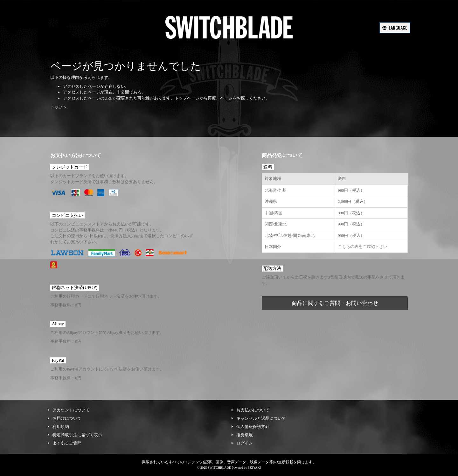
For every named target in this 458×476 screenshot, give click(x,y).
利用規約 (58, 427)
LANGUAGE (395, 28)
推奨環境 (242, 435)
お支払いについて (250, 410)
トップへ (59, 107)
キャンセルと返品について (259, 418)
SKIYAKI (254, 468)
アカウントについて (69, 410)
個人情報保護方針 (250, 427)
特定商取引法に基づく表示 (75, 435)
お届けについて (65, 418)
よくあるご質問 (65, 443)
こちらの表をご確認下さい (363, 247)
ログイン (242, 443)
